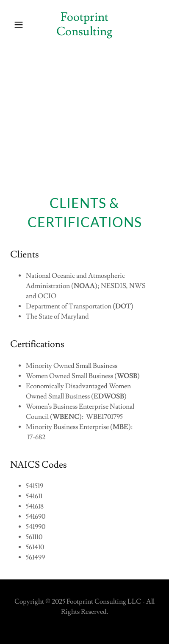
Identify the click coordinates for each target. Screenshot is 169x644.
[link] (85, 33)
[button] (21, 25)
